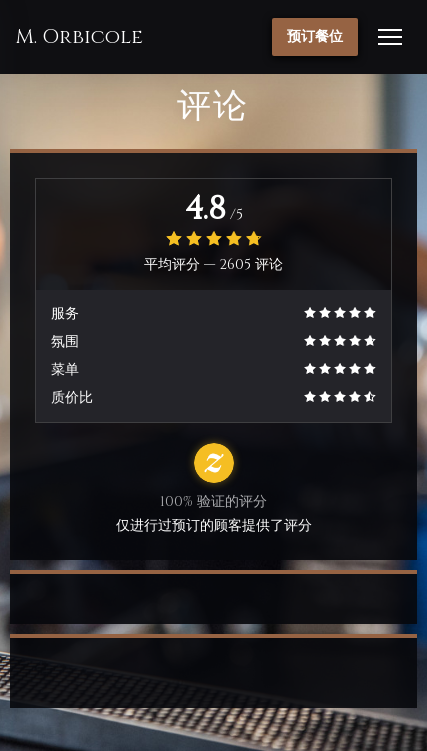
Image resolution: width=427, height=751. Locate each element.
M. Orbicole (79, 37)
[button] (390, 37)
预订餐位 (315, 36)
